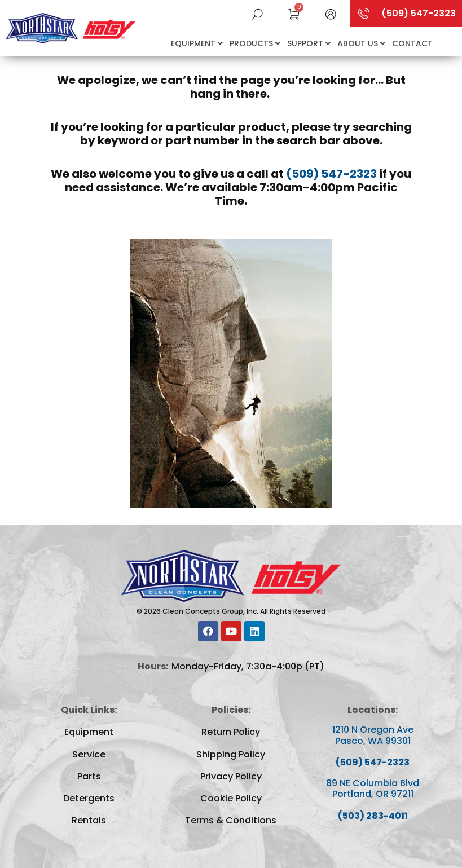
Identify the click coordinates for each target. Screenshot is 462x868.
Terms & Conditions (231, 820)
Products (255, 43)
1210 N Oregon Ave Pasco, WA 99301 (373, 735)
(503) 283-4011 (373, 816)
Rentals (89, 820)
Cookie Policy (231, 798)
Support (309, 43)
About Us (361, 43)
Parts (89, 776)
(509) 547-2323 (331, 174)
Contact (412, 43)
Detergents (89, 798)
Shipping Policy (231, 754)
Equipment (197, 43)
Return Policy (231, 732)
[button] (331, 13)
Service (89, 754)
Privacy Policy (231, 776)
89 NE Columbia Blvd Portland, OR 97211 (373, 788)
